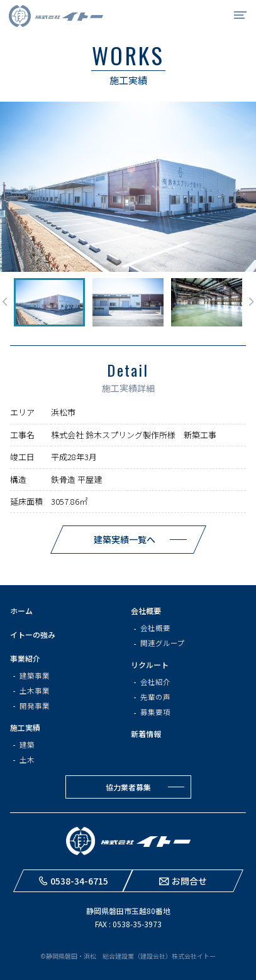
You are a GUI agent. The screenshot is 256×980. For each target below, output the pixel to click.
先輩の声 (155, 697)
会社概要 (146, 611)
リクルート (150, 665)
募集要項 (155, 712)
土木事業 (35, 691)
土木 (27, 760)
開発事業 (35, 706)
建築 (27, 745)
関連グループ (163, 643)
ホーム (21, 611)
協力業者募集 (128, 787)
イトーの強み (33, 634)
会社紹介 (155, 682)
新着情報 (146, 734)
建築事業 (35, 676)
